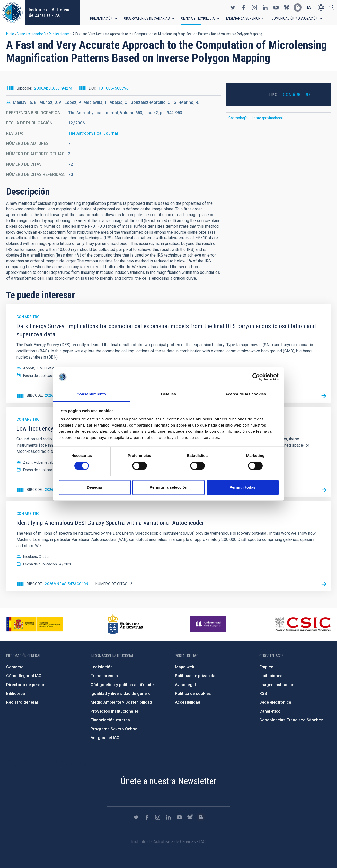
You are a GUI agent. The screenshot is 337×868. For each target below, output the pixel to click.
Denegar (94, 487)
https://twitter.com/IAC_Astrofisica (233, 7)
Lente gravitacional (267, 118)
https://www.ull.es (209, 624)
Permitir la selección (168, 487)
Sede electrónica (275, 702)
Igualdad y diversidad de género (121, 693)
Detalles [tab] (168, 394)
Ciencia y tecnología (198, 18)
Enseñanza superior (243, 18)
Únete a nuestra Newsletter (168, 781)
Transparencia (104, 676)
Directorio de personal (27, 685)
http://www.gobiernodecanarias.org (125, 624)
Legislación (102, 667)
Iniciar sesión (321, 7)
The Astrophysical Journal (93, 133)
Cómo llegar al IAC (24, 676)
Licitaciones (271, 676)
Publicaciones (59, 34)
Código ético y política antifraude (122, 685)
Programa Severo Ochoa (114, 729)
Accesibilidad (188, 702)
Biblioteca (16, 693)
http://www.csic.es (303, 624)
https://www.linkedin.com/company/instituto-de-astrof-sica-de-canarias (265, 7)
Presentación (101, 18)
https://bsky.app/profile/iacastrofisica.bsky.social (287, 7)
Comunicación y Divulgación (295, 18)
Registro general (22, 702)
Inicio (10, 34)
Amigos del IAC (105, 738)
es (309, 7)
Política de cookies (193, 693)
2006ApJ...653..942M (53, 88)
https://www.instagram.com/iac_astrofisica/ (254, 7)
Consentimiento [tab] (91, 394)
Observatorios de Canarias (147, 18)
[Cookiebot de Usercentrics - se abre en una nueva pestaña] (256, 377)
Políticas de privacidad (196, 676)
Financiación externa (110, 720)
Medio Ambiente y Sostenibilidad (121, 702)
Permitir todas (242, 487)
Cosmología (238, 118)
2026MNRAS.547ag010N (67, 584)
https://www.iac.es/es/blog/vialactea (298, 7)
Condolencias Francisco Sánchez (291, 720)
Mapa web (185, 667)
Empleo (266, 667)
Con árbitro (296, 95)
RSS (263, 693)
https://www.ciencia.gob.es (35, 624)
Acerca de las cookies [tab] (246, 394)
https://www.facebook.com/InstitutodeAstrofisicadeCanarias (244, 7)
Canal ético (270, 711)
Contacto (15, 667)
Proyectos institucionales (115, 711)
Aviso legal (185, 685)
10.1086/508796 (113, 88)
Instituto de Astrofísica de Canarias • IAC (51, 12)
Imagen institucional (278, 685)
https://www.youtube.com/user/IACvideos (276, 7)
